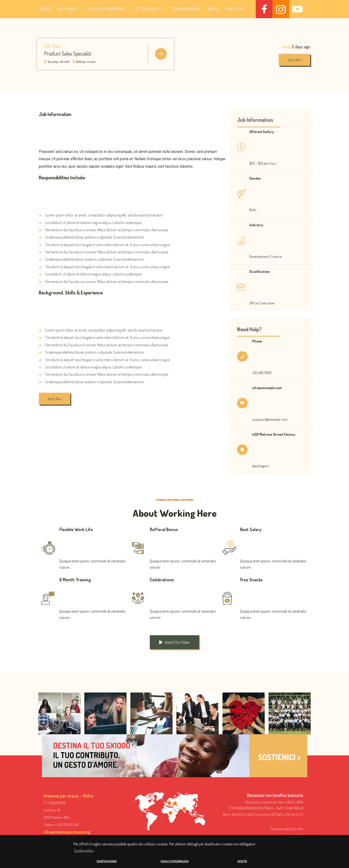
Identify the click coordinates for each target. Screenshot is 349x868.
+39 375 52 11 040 (67, 825)
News (213, 9)
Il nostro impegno (108, 9)
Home (45, 9)
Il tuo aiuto (150, 9)
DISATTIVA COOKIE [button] (107, 861)
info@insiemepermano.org (67, 832)
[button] (69, 9)
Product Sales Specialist (68, 54)
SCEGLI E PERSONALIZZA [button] (175, 861)
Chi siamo (69, 9)
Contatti (234, 9)
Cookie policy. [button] (84, 850)
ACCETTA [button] (242, 861)
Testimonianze (186, 9)
